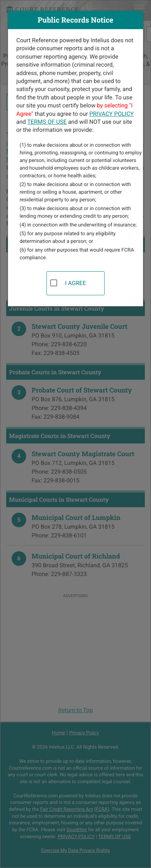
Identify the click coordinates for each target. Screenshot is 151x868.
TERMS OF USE (47, 122)
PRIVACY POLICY (111, 114)
